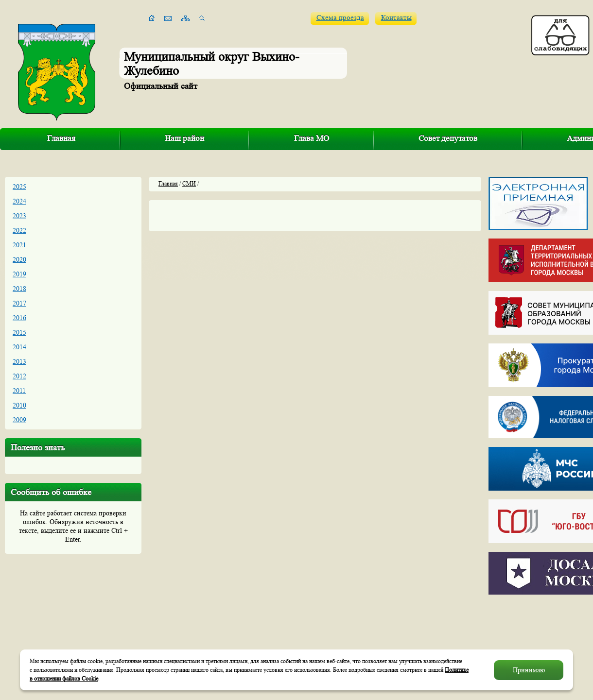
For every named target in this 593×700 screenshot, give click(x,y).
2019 (19, 274)
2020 (19, 259)
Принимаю (529, 670)
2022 (19, 230)
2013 (19, 361)
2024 (19, 201)
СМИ (189, 183)
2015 (19, 332)
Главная (61, 138)
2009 (19, 420)
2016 (19, 318)
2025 (19, 187)
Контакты (396, 18)
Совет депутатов (448, 138)
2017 (19, 303)
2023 (19, 216)
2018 (19, 289)
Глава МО (312, 138)
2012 (19, 376)
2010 (19, 405)
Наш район (184, 138)
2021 (19, 245)
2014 (19, 347)
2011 (19, 391)
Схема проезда (340, 18)
